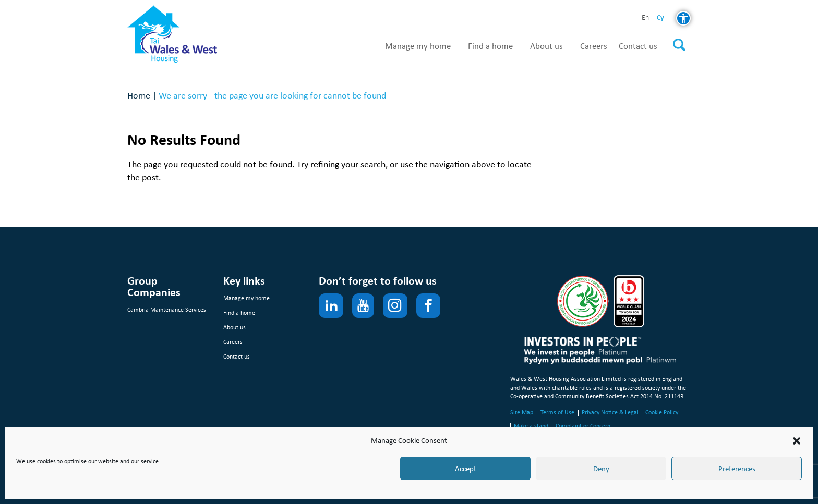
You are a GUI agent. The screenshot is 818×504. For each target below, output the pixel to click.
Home (139, 95)
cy (660, 17)
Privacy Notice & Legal (610, 412)
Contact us (638, 46)
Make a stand (531, 426)
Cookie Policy (662, 412)
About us (546, 46)
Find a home (490, 46)
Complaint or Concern (583, 426)
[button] (797, 441)
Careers (594, 46)
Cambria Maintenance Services (167, 310)
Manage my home (418, 46)
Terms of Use (557, 412)
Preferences (737, 469)
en (645, 18)
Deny (601, 469)
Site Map (522, 412)
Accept (466, 469)
